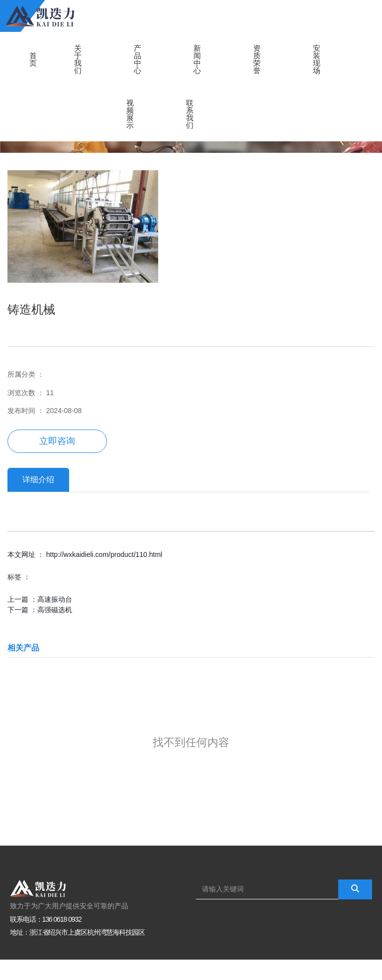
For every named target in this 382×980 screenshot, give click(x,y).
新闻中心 (197, 59)
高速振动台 (55, 599)
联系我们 (190, 114)
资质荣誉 (257, 59)
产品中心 (138, 59)
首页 (33, 59)
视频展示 (130, 114)
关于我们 (78, 59)
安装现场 (317, 59)
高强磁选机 (55, 610)
